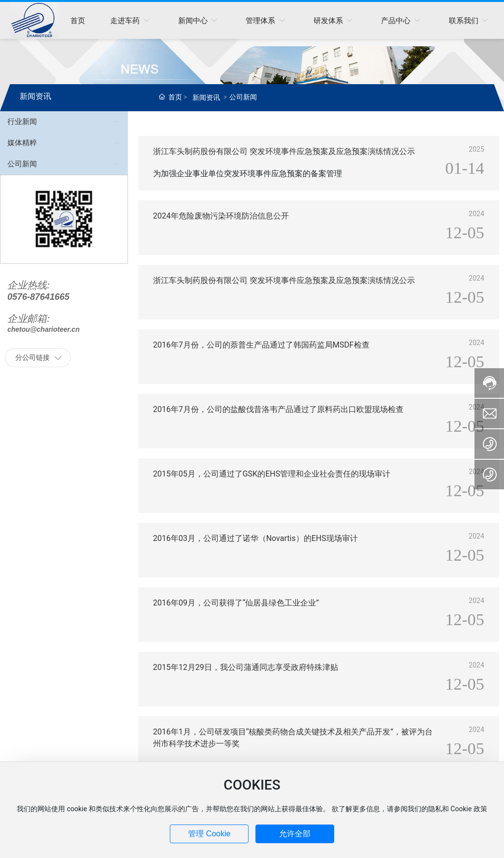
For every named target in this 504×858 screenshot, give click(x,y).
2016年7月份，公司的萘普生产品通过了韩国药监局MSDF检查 (261, 345)
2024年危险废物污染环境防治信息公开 (221, 216)
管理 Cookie (209, 834)
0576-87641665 (38, 297)
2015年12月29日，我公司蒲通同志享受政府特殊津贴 (246, 667)
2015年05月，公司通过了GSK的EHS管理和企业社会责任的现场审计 (272, 474)
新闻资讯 (206, 97)
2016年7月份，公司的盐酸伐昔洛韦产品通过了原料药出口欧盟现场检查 (278, 409)
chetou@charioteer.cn (44, 329)
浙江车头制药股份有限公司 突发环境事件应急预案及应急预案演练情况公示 (284, 151)
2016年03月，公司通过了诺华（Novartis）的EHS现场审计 (255, 538)
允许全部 (295, 834)
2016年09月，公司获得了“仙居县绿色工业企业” (236, 603)
